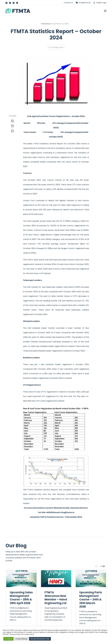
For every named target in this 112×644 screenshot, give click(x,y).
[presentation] (96, 566)
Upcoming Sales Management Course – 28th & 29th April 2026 (21, 598)
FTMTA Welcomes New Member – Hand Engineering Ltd (56, 598)
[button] (105, 11)
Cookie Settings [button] (21, 639)
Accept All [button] (8, 639)
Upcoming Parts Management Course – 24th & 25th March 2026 (91, 599)
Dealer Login (101, 3)
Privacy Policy (15, 634)
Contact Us (68, 3)
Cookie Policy (28, 634)
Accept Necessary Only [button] (40, 639)
